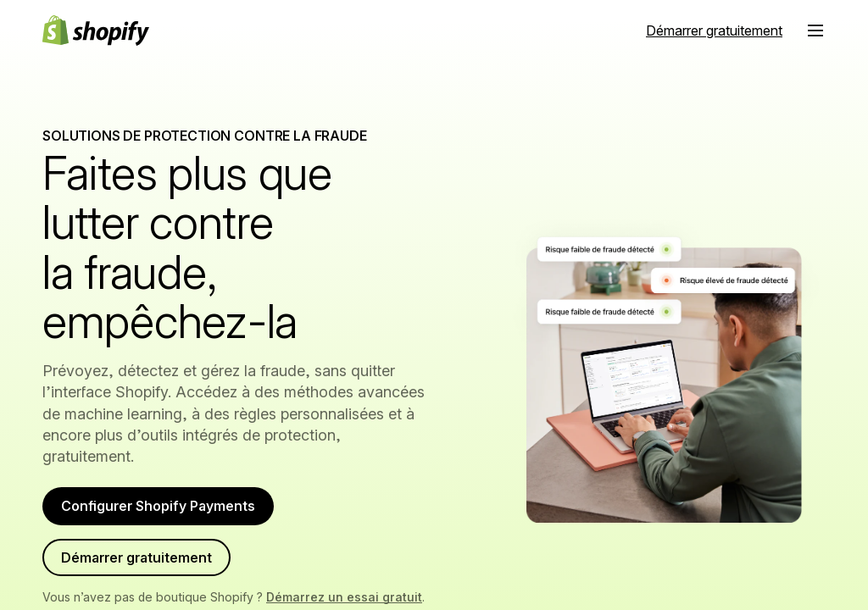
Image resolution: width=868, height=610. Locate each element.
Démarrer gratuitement (148, 571)
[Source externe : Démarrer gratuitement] (714, 30)
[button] (815, 30)
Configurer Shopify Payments (171, 510)
